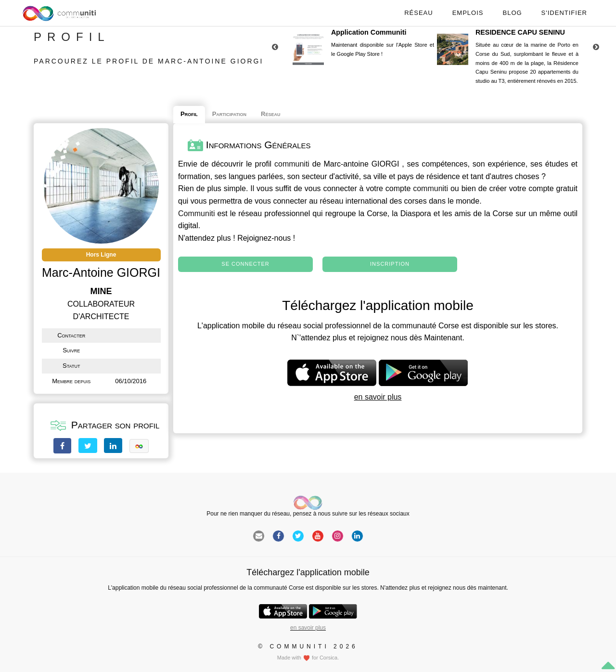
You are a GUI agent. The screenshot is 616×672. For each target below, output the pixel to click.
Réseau (418, 13)
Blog (512, 13)
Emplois (468, 13)
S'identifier (564, 13)
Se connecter (245, 264)
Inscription (390, 264)
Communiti (196, 213)
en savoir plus (378, 397)
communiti (292, 164)
